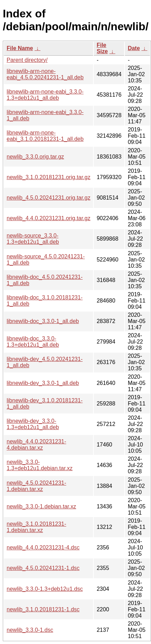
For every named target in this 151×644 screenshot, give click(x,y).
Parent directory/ (27, 60)
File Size (102, 48)
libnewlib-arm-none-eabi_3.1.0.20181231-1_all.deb (45, 136)
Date (134, 48)
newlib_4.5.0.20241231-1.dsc (43, 568)
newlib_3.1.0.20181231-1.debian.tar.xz (36, 527)
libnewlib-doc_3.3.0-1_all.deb (43, 321)
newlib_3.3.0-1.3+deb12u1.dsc (45, 589)
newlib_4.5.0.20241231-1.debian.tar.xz (36, 486)
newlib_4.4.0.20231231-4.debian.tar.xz (36, 445)
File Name (20, 48)
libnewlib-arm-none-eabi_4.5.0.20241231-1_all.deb (45, 74)
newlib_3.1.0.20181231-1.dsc (43, 609)
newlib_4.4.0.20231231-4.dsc (43, 548)
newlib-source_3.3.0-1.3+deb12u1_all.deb (33, 239)
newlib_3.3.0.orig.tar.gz (35, 157)
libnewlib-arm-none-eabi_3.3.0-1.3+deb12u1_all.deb (45, 95)
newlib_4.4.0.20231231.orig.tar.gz (48, 218)
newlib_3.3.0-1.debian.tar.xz (41, 506)
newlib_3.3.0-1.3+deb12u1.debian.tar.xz (40, 465)
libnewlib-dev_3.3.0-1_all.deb (43, 383)
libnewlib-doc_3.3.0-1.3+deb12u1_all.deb (33, 342)
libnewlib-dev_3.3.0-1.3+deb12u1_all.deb (33, 424)
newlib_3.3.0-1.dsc (30, 630)
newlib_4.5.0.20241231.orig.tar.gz (48, 198)
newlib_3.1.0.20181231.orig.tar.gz (48, 177)
